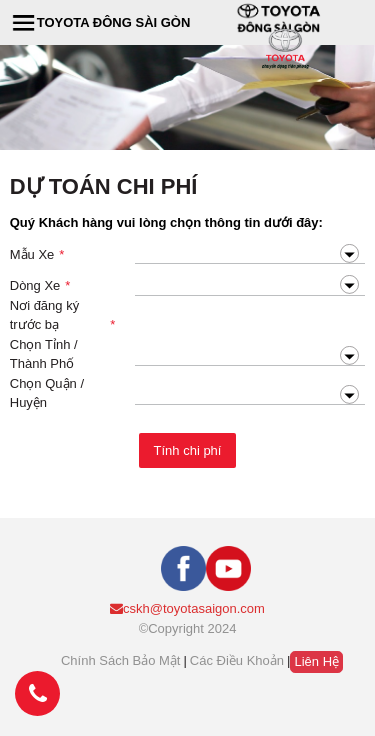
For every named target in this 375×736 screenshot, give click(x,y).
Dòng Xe (40, 286)
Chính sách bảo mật (121, 660)
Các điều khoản (237, 660)
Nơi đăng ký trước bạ (63, 316)
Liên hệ (316, 661)
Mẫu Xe (37, 255)
